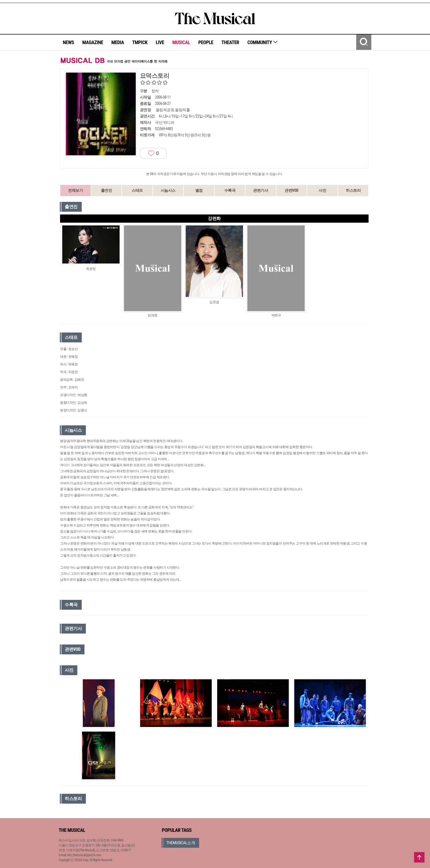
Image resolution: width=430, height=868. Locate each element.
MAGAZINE (93, 42)
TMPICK (140, 42)
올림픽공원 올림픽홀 (173, 110)
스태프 (137, 190)
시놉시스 (168, 190)
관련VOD (292, 190)
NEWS (68, 42)
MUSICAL (181, 42)
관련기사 (261, 190)
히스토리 (353, 190)
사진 (322, 190)
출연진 (107, 190)
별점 (199, 190)
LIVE (160, 42)
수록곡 (230, 190)
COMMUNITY (263, 42)
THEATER (230, 42)
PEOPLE (206, 42)
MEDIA (118, 42)
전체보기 (75, 190)
